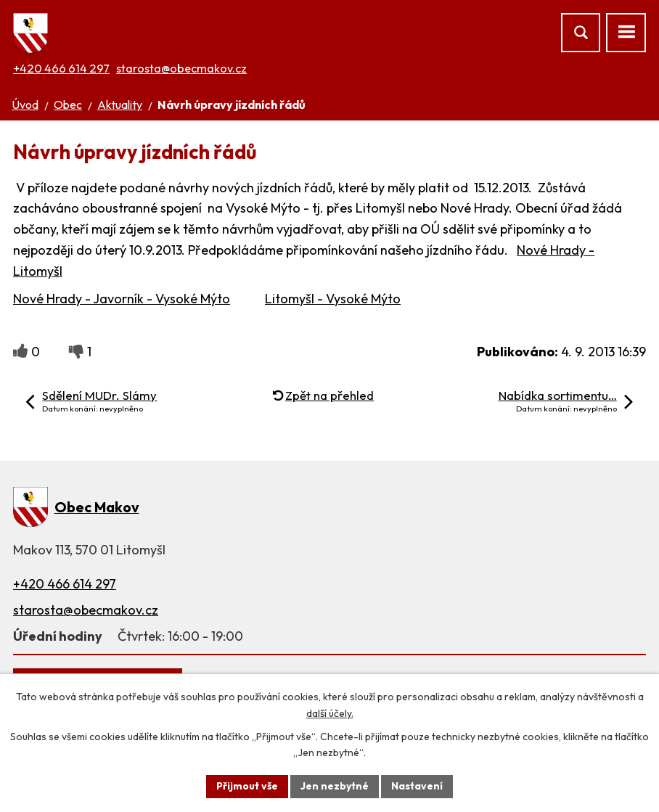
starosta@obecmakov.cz (181, 68)
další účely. (330, 713)
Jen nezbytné (335, 786)
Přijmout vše (247, 786)
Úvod (25, 104)
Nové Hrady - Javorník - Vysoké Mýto (122, 299)
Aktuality (120, 104)
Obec (68, 104)
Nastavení (417, 786)
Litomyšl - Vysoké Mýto (333, 299)
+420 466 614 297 (61, 68)
